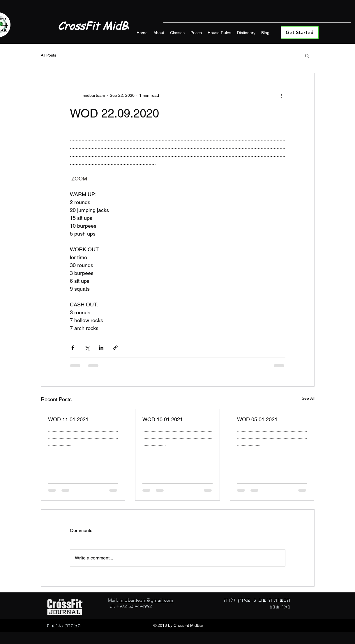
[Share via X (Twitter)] (87, 348)
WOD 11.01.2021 (68, 419)
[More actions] (282, 95)
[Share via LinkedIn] (101, 348)
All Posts (48, 55)
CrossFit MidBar (98, 26)
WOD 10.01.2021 (163, 419)
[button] (307, 55)
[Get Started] (300, 33)
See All (308, 398)
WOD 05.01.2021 (257, 419)
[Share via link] (115, 348)
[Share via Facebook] (73, 348)
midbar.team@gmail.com (146, 600)
